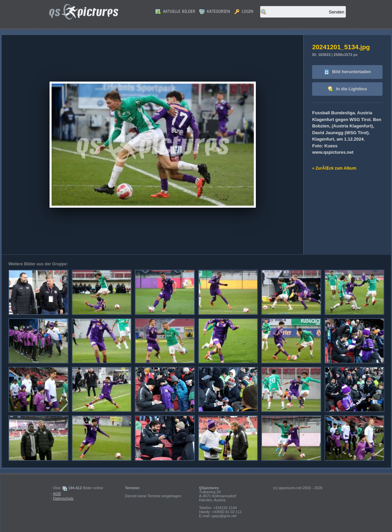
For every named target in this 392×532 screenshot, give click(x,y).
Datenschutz (63, 498)
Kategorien (215, 11)
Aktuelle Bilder (175, 11)
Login (244, 11)
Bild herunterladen (347, 72)
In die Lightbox (347, 89)
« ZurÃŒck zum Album (334, 168)
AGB (57, 494)
